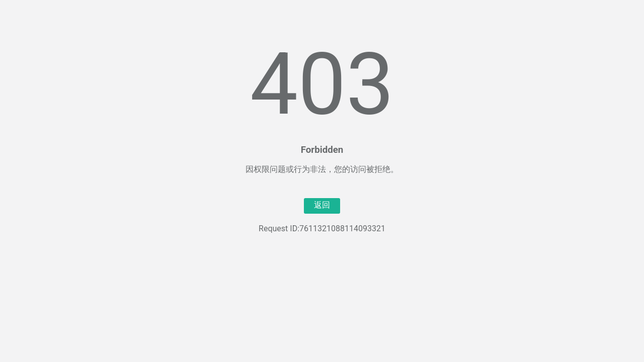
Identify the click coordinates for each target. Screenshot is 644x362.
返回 (322, 205)
